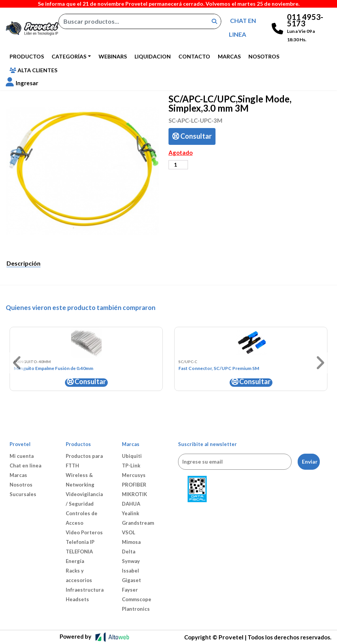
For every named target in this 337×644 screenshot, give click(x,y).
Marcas (229, 56)
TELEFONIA (79, 552)
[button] (22, 83)
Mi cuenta (22, 456)
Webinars (113, 56)
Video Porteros (84, 532)
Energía (75, 561)
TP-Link (131, 466)
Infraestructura (85, 590)
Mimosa (131, 542)
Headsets (77, 599)
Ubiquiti (132, 456)
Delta (129, 552)
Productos (27, 56)
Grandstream (138, 523)
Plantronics (136, 609)
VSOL (129, 532)
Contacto (194, 56)
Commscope (137, 599)
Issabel (130, 571)
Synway (131, 561)
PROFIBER (134, 485)
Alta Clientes (33, 70)
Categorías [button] (69, 56)
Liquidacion (153, 56)
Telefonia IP (80, 542)
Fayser (130, 590)
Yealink (130, 513)
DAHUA (131, 504)
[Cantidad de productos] (178, 165)
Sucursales (23, 494)
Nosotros (264, 56)
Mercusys (134, 475)
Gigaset (131, 580)
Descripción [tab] (23, 263)
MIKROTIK (134, 494)
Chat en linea (25, 466)
